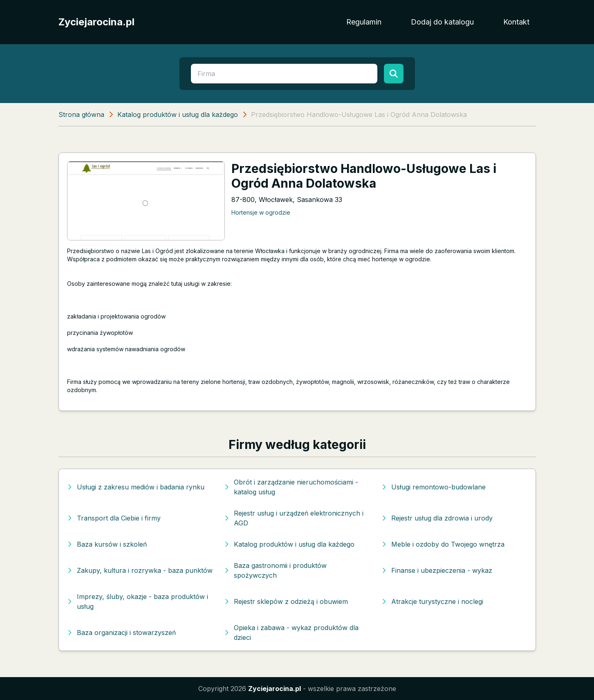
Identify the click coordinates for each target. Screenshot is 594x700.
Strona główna (81, 114)
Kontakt (516, 22)
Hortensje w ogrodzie (261, 212)
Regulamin (364, 22)
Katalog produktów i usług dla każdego (178, 114)
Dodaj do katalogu (442, 22)
